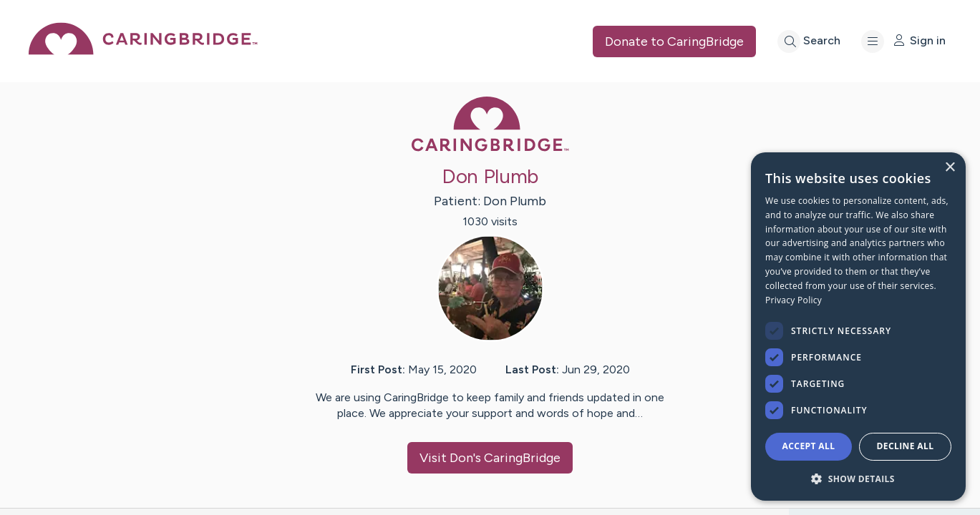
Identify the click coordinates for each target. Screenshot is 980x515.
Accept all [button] (809, 446)
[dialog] (858, 327)
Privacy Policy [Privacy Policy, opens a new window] (794, 300)
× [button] (950, 168)
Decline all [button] (906, 446)
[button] (858, 478)
